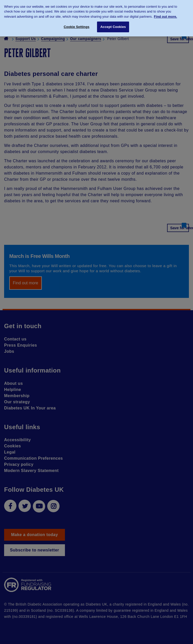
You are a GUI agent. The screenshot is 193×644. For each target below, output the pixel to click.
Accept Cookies (113, 25)
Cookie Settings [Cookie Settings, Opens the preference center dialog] (76, 25)
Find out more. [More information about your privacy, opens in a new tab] (166, 14)
